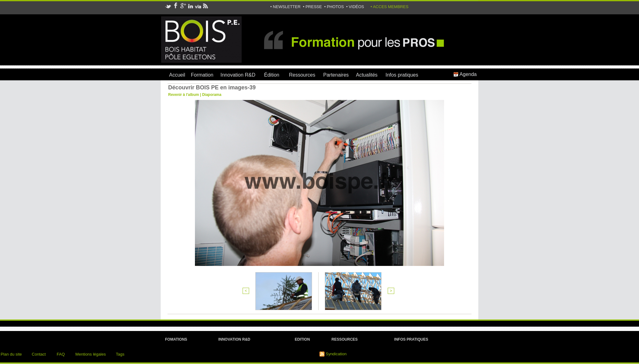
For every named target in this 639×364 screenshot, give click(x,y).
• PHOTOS (334, 7)
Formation (202, 75)
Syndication (336, 354)
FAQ (61, 354)
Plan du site (11, 354)
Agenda (465, 74)
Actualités (367, 75)
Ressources (302, 75)
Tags (120, 354)
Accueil (177, 75)
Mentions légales (91, 354)
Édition (272, 75)
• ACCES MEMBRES (390, 7)
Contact (39, 354)
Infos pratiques (402, 75)
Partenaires (336, 75)
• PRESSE (313, 7)
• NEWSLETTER (286, 7)
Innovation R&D (238, 75)
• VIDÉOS (355, 7)
